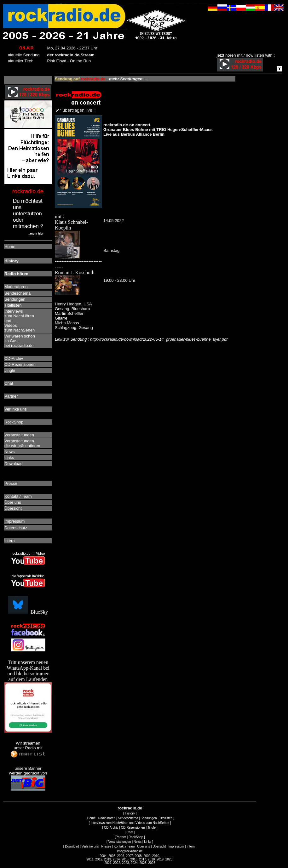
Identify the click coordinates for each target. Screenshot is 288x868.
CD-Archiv (111, 828)
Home (92, 818)
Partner (121, 837)
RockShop (136, 837)
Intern (191, 846)
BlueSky (28, 612)
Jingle (152, 828)
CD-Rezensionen (133, 828)
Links (148, 842)
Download (72, 846)
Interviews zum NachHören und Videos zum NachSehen (130, 823)
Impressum (176, 846)
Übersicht (159, 846)
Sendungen (149, 818)
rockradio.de (130, 808)
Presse (106, 846)
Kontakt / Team (124, 846)
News (138, 842)
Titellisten (166, 818)
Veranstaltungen (120, 842)
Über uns (144, 846)
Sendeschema (128, 818)
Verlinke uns (90, 846)
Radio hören (107, 818)
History (130, 813)
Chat (130, 832)
